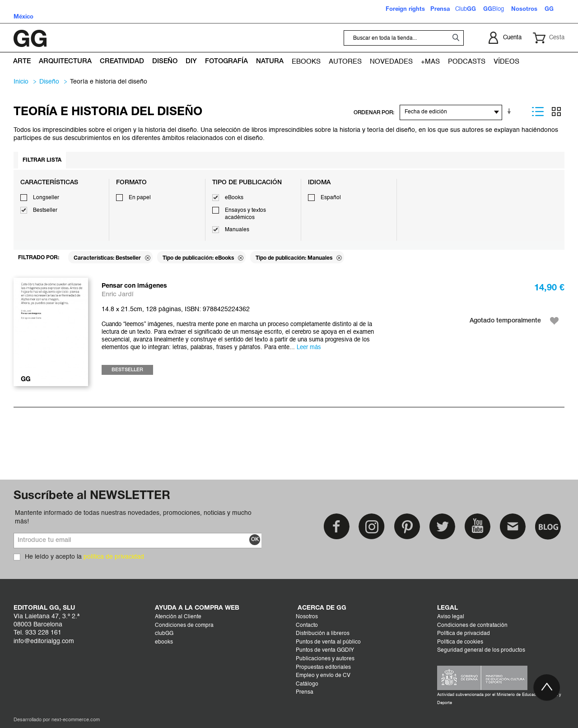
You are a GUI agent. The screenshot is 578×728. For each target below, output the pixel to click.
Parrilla (556, 112)
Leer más (309, 348)
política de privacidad (114, 557)
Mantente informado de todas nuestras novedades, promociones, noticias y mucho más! (133, 517)
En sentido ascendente (511, 112)
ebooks (164, 642)
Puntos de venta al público (328, 642)
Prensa (305, 692)
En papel (140, 198)
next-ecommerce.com (76, 720)
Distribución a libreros (323, 634)
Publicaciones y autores (325, 659)
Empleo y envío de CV (323, 676)
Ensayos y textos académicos (245, 214)
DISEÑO (49, 82)
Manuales (237, 230)
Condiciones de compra (184, 625)
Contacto (307, 625)
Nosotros (307, 617)
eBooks (234, 198)
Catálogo (307, 684)
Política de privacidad (464, 634)
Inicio (21, 82)
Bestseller (45, 210)
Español (331, 198)
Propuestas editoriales (323, 667)
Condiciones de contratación (472, 625)
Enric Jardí (117, 295)
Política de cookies (460, 642)
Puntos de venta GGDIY (325, 650)
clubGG (164, 634)
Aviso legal (451, 617)
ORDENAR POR (373, 113)
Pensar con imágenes (134, 286)
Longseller (46, 198)
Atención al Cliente (178, 617)
